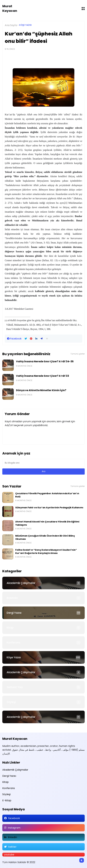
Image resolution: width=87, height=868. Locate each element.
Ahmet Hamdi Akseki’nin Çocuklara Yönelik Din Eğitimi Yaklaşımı (47, 523)
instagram (14, 828)
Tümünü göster (78, 354)
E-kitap (7, 800)
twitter (12, 847)
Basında (12, 598)
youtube (9, 855)
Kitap (10, 628)
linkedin (12, 837)
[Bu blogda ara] (43, 463)
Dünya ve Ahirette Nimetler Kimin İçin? (41, 390)
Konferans (13, 643)
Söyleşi (11, 702)
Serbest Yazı (15, 687)
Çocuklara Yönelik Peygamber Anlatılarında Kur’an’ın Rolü (47, 495)
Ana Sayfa (11, 25)
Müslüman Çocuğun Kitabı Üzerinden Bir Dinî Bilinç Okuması (45, 537)
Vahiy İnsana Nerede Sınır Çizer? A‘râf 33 (42, 376)
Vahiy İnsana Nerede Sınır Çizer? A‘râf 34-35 (45, 361)
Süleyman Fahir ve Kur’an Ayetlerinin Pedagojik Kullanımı (49, 508)
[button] (47, 339)
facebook (14, 818)
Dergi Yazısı (14, 613)
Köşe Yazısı (25, 25)
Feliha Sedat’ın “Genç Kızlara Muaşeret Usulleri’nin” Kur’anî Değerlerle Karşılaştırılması (46, 551)
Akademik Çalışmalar (21, 583)
